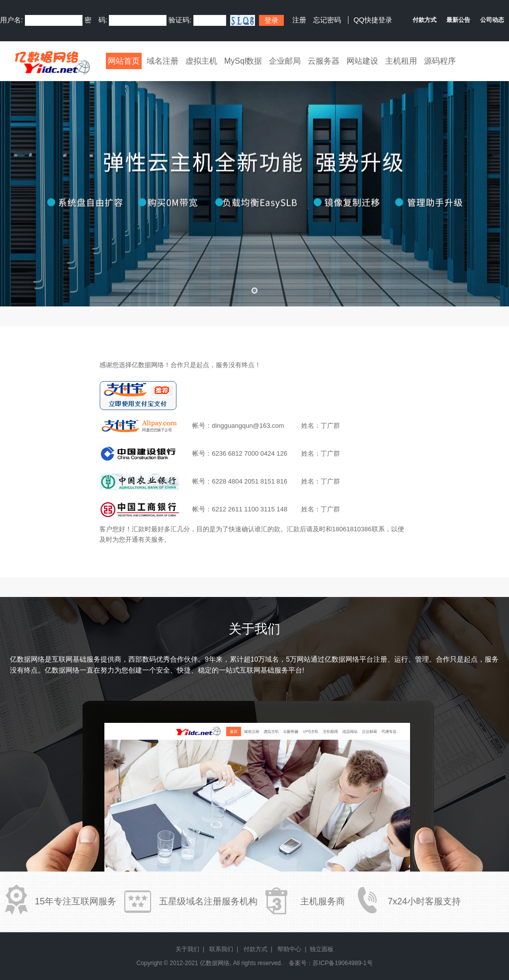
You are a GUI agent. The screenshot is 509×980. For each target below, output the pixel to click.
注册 (299, 20)
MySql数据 (243, 61)
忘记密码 (327, 20)
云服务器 (324, 61)
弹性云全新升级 (254, 186)
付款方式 (255, 949)
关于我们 (187, 949)
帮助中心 (289, 949)
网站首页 (124, 61)
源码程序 (440, 61)
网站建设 (362, 61)
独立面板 (322, 949)
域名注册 (163, 61)
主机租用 (401, 61)
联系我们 (221, 949)
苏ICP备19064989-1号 (342, 963)
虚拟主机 (201, 61)
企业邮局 (285, 61)
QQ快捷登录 (373, 20)
